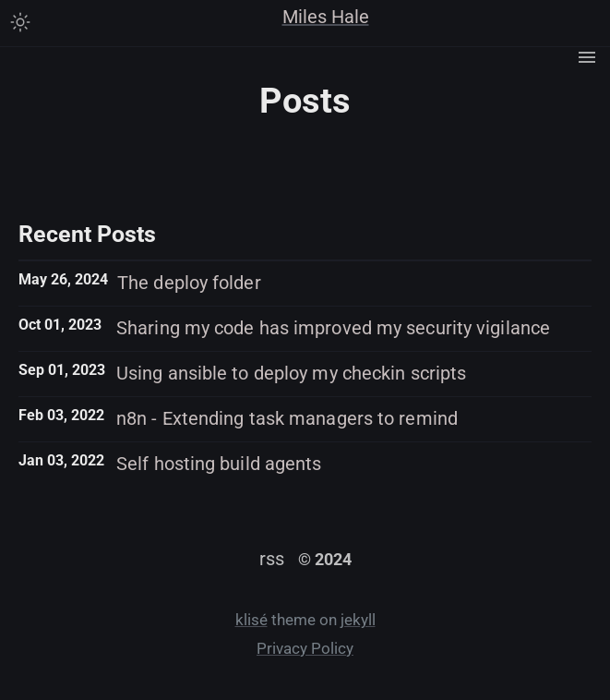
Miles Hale (326, 17)
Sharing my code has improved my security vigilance (333, 328)
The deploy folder (189, 283)
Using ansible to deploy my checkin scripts (291, 373)
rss (272, 559)
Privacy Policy (305, 649)
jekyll (358, 620)
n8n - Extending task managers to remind (287, 418)
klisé (251, 620)
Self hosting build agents (219, 464)
